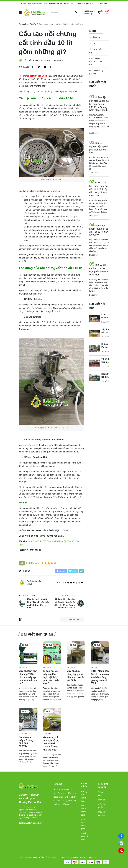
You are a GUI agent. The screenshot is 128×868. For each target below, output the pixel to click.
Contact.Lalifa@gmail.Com (84, 4)
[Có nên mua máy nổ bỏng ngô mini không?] (28, 719)
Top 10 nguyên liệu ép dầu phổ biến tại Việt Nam (99, 148)
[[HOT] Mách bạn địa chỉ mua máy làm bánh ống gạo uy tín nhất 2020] (100, 653)
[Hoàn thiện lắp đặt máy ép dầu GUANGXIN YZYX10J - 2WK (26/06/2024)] (95, 348)
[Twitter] (74, 583)
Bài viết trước (28, 595)
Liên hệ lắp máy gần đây (96, 72)
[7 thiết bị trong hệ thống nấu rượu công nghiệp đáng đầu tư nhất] (95, 363)
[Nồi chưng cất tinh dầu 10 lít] (33, 76)
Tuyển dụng (95, 37)
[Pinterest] (77, 583)
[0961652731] (121, 843)
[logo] (35, 12)
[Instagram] (79, 583)
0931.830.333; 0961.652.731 (59, 4)
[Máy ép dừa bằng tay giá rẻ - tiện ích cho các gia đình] (76, 653)
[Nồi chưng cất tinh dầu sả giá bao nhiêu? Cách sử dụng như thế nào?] (52, 719)
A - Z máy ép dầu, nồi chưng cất (96, 61)
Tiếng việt (103, 4)
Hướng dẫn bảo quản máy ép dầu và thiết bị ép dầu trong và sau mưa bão (98, 189)
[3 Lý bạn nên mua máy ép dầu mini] (95, 333)
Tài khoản (22, 4)
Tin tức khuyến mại (96, 51)
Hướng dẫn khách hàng (84, 796)
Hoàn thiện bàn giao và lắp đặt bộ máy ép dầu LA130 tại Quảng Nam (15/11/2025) (99, 104)
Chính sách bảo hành (85, 836)
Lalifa (35, 60)
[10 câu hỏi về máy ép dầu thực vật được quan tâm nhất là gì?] (52, 653)
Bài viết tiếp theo (72, 595)
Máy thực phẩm (102, 806)
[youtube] (82, 583)
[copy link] (51, 67)
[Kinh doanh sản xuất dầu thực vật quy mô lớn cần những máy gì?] (95, 318)
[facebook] (68, 583)
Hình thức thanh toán (84, 824)
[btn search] (76, 12)
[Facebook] (121, 836)
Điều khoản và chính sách (85, 810)
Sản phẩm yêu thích (35, 4)
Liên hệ (102, 800)
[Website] (71, 583)
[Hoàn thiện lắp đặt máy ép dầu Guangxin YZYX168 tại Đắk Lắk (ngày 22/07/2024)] (95, 378)
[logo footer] (30, 786)
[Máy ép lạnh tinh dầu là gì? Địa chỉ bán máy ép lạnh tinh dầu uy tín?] (28, 653)
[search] (65, 12)
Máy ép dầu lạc (102, 813)
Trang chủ (101, 794)
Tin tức (92, 43)
